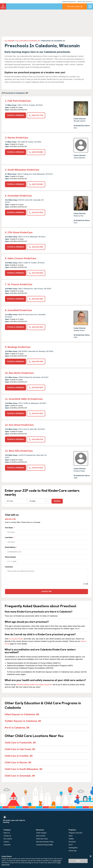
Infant (71, 836)
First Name (46, 531)
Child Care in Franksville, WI (20, 742)
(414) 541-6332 (36, 467)
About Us (7, 833)
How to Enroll (41, 836)
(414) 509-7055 (36, 362)
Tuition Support (41, 833)
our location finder (16, 639)
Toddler (71, 839)
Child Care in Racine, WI (18, 762)
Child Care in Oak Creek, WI (20, 749)
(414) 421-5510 (36, 212)
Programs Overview (75, 833)
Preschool (72, 842)
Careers (6, 842)
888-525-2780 (10, 519)
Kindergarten (73, 848)
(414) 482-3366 (36, 299)
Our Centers (8, 839)
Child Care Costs (42, 839)
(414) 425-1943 (36, 327)
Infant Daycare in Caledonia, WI (22, 714)
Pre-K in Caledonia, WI (17, 728)
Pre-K (71, 845)
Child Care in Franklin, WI (19, 756)
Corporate (7, 845)
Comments (9, 567)
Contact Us (7, 836)
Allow (78, 861)
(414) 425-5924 (36, 387)
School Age (73, 851)
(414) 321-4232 (36, 413)
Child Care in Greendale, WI (20, 776)
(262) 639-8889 (36, 152)
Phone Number (46, 560)
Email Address (46, 550)
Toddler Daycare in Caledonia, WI (23, 721)
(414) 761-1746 (36, 115)
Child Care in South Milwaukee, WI (23, 769)
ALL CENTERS (10, 41)
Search (57, 501)
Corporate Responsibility (44, 845)
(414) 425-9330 (36, 273)
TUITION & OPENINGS (15, 115)
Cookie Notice (57, 861)
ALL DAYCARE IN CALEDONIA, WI (28, 41)
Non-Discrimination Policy (45, 842)
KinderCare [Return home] (3, 6)
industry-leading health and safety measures (34, 684)
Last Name (46, 541)
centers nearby (74, 6)
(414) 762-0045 (36, 184)
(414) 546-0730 (36, 439)
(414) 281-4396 (36, 247)
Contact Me (46, 591)
